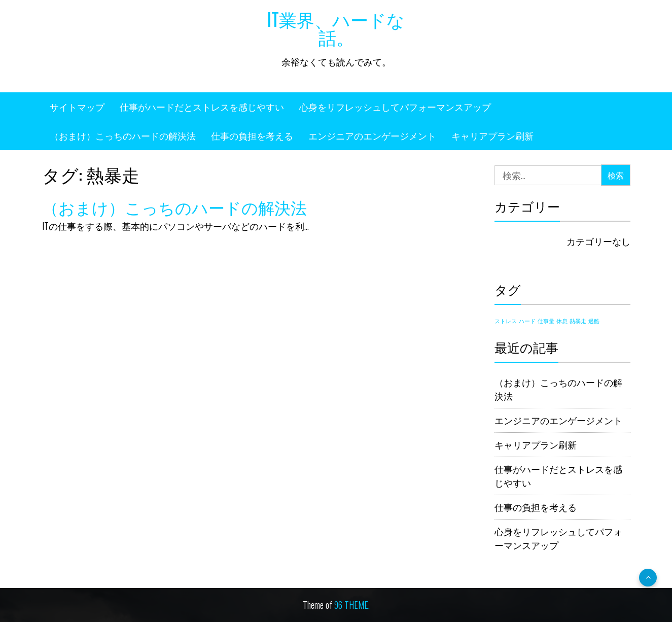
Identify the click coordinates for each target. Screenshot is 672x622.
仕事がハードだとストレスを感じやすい (202, 107)
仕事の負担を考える (252, 135)
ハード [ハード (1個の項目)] (527, 321)
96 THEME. (352, 605)
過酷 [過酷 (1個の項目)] (594, 321)
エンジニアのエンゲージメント (372, 135)
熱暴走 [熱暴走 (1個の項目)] (578, 321)
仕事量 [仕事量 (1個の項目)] (546, 321)
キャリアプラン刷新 (492, 135)
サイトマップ (77, 107)
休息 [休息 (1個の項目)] (562, 321)
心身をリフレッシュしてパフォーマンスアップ (395, 107)
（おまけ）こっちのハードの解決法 (123, 135)
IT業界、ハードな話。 (336, 28)
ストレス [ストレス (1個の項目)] (506, 321)
